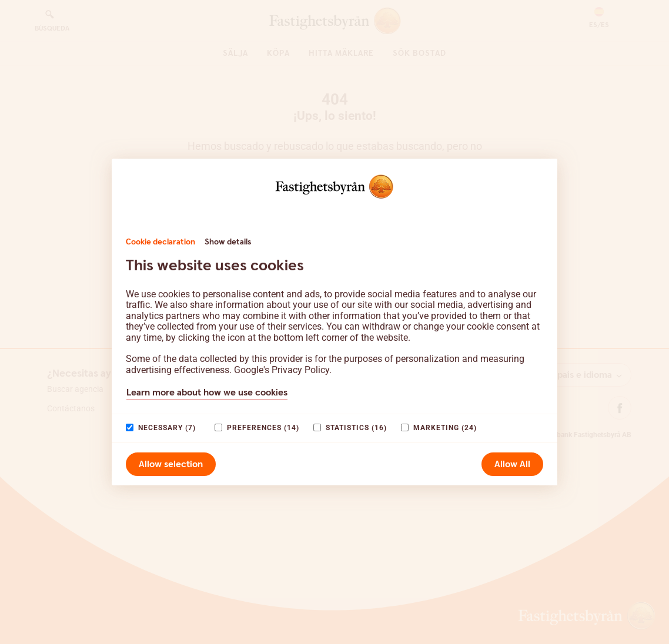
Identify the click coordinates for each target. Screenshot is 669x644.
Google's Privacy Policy (282, 370)
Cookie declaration (160, 242)
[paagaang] (130, 427)
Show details (228, 242)
